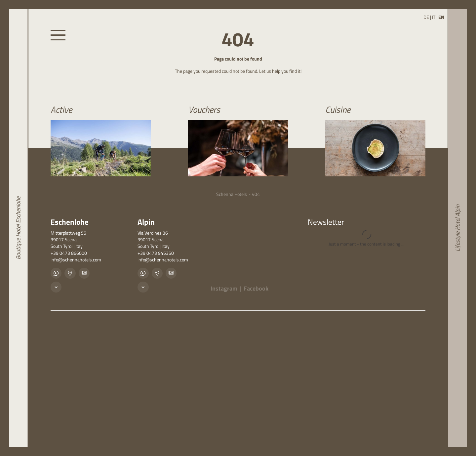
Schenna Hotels (232, 194)
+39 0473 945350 (156, 253)
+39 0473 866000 (69, 253)
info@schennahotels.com (76, 260)
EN (441, 17)
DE (426, 17)
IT (434, 17)
